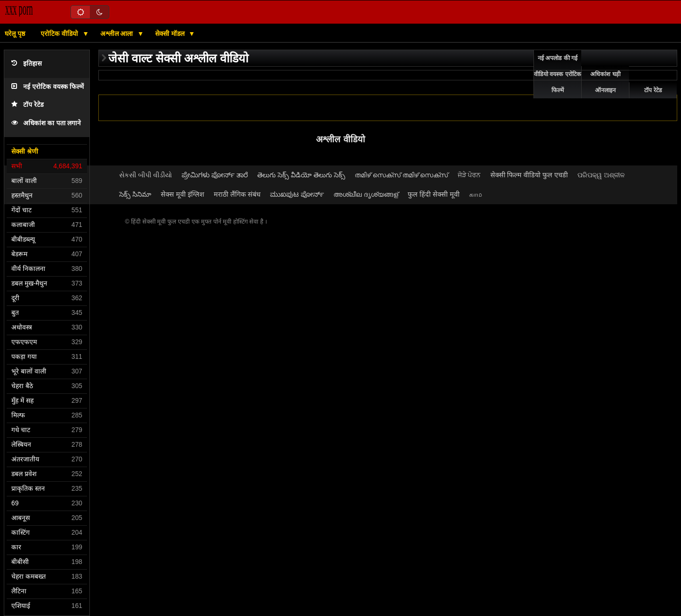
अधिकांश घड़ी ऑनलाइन (605, 82)
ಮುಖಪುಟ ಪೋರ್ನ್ (297, 194)
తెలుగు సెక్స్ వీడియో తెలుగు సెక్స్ (301, 175)
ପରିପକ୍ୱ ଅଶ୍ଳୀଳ (601, 175)
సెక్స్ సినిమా (135, 194)
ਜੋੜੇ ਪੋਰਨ (469, 175)
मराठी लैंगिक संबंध (237, 194)
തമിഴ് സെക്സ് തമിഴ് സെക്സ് (402, 175)
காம (476, 194)
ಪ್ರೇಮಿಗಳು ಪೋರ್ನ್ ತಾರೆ (215, 175)
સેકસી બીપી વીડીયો (146, 175)
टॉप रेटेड (27, 105)
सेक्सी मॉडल (171, 34)
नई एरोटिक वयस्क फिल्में (48, 87)
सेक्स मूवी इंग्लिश (183, 194)
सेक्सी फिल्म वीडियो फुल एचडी (529, 175)
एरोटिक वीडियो (60, 34)
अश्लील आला (118, 34)
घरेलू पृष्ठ (15, 34)
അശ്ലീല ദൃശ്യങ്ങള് (366, 194)
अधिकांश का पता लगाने (46, 123)
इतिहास (26, 64)
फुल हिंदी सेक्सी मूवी (434, 194)
